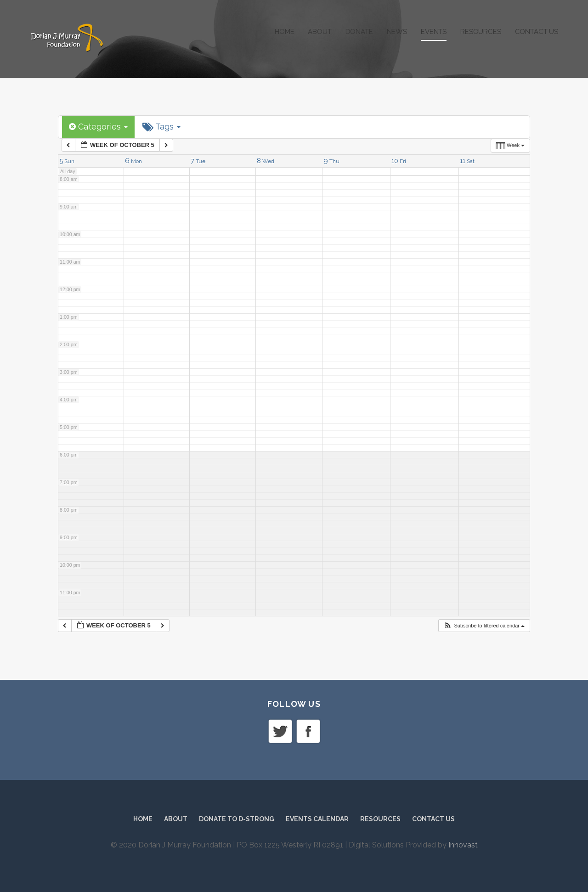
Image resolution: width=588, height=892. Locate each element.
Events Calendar (317, 819)
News (397, 32)
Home (284, 32)
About (319, 32)
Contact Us (537, 32)
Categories (98, 127)
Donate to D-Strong (237, 819)
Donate (359, 32)
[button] (484, 626)
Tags (161, 127)
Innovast (463, 845)
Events (434, 32)
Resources (481, 32)
